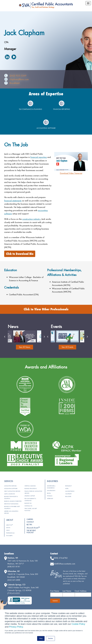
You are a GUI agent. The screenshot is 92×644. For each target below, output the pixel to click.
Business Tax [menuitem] (28, 503)
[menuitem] (33, 528)
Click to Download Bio (20, 254)
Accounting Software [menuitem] (11, 489)
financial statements (13, 201)
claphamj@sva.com (19, 79)
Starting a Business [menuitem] (30, 486)
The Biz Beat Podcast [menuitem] (31, 532)
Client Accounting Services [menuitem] (12, 491)
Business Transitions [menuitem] (31, 489)
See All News (24, 347)
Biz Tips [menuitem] (29, 525)
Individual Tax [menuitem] (28, 506)
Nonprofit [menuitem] (68, 494)
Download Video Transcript (71, 173)
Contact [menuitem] (30, 522)
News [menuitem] (8, 530)
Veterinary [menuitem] (50, 499)
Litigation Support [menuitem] (30, 496)
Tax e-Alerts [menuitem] (9, 536)
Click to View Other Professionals (46, 309)
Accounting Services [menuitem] (10, 486)
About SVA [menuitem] (9, 525)
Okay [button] (41, 638)
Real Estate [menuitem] (68, 496)
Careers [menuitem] (30, 519)
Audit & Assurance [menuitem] (9, 494)
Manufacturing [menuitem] (70, 491)
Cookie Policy (78, 624)
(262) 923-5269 (18, 76)
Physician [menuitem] (50, 496)
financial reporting (39, 157)
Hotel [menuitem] (67, 489)
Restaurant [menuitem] (68, 486)
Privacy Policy (16, 627)
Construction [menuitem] (51, 491)
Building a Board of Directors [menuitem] (13, 501)
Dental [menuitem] (49, 493)
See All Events (67, 347)
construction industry (31, 219)
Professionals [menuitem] (10, 533)
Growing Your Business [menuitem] (11, 504)
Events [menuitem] (8, 528)
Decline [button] (50, 638)
